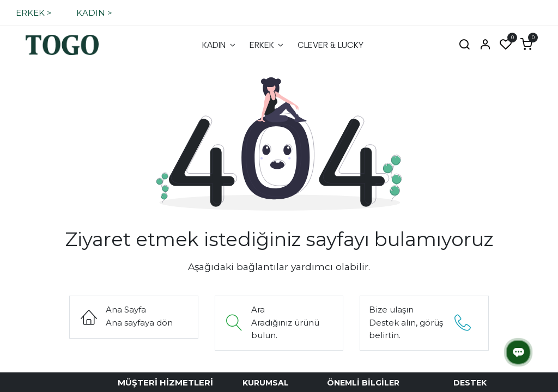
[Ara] (464, 45)
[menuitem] (219, 45)
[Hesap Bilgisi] (485, 45)
